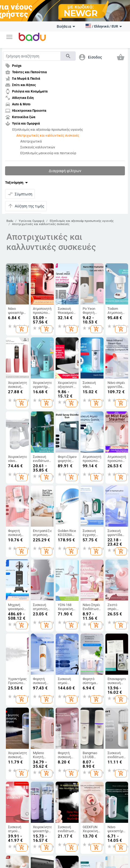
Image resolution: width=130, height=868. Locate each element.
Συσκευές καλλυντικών (38, 147)
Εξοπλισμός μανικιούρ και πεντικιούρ (48, 153)
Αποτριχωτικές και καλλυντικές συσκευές (48, 136)
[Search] (32, 56)
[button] (9, 37)
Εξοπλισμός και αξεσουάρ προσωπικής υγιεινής (48, 130)
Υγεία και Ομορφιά (31, 221)
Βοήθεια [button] (66, 26)
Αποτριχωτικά (31, 141)
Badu (10, 221)
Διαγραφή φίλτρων (65, 171)
